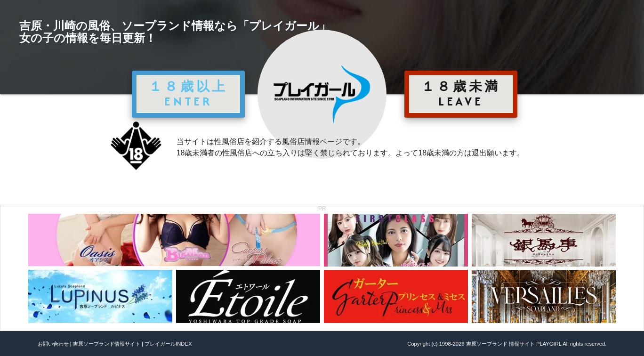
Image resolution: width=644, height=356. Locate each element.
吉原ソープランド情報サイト (107, 344)
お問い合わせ (53, 344)
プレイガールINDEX (168, 344)
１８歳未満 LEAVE (461, 94)
